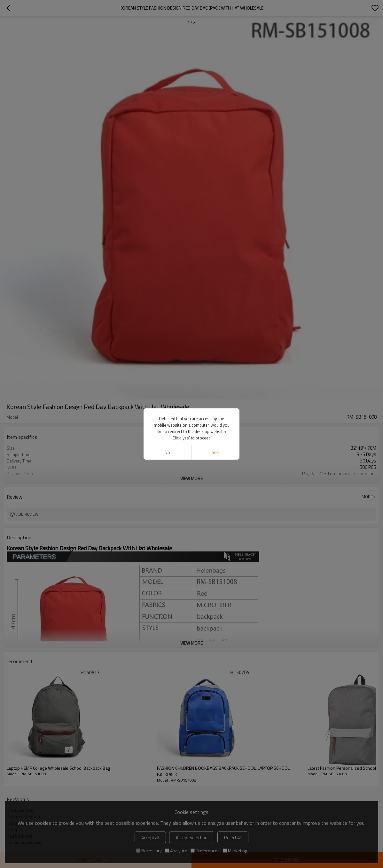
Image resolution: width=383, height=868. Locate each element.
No (167, 452)
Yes (216, 452)
